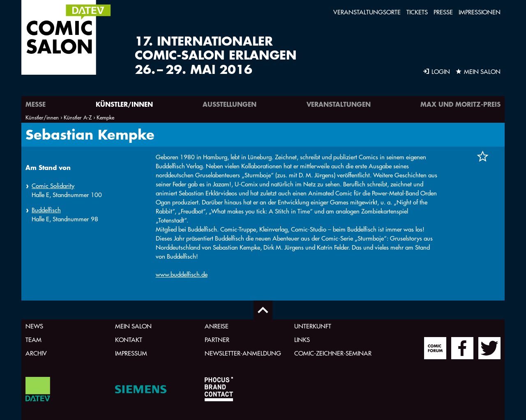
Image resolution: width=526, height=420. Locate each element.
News (34, 326)
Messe (36, 104)
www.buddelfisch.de (182, 274)
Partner (217, 340)
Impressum (131, 353)
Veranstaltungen (339, 104)
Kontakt (129, 340)
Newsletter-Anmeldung (243, 353)
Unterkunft (313, 326)
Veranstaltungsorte (367, 12)
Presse (443, 12)
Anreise (217, 326)
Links (302, 340)
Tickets (417, 12)
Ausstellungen (230, 104)
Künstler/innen (124, 104)
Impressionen (480, 12)
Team (33, 340)
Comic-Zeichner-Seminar (333, 353)
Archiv (36, 353)
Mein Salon (133, 326)
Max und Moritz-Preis (460, 104)
